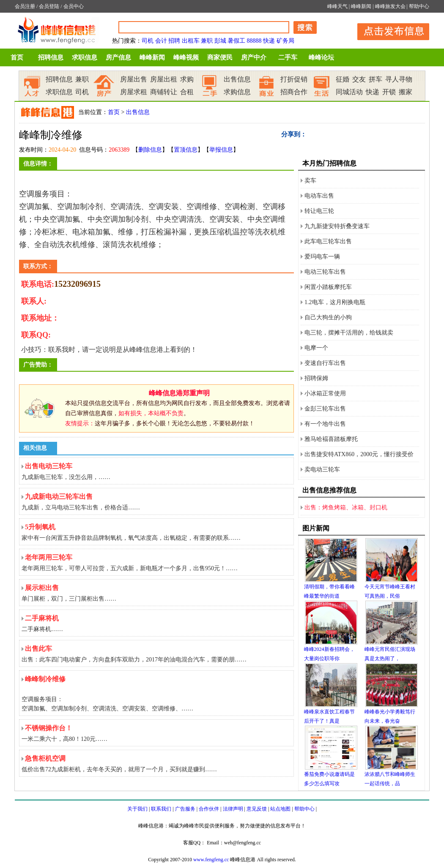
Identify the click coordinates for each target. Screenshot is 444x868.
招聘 (174, 41)
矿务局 (285, 41)
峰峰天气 (337, 6)
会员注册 (25, 6)
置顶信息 (186, 150)
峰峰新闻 (361, 6)
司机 (148, 41)
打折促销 (294, 79)
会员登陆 (49, 6)
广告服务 (185, 809)
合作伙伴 (209, 809)
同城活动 (349, 92)
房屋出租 (164, 79)
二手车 (288, 57)
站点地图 (280, 809)
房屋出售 (134, 79)
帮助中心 (419, 6)
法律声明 (233, 809)
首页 (17, 57)
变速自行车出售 (325, 363)
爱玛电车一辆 (322, 257)
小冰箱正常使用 (325, 393)
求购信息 (237, 92)
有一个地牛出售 (325, 424)
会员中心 (74, 6)
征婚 (343, 79)
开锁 (389, 92)
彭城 (220, 41)
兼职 (207, 41)
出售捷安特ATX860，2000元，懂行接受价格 (359, 456)
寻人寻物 (399, 79)
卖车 (310, 181)
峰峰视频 (186, 57)
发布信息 (389, 30)
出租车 (191, 41)
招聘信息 (51, 57)
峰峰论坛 (321, 57)
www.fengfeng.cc (211, 860)
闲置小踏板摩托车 (328, 287)
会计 (161, 41)
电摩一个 (316, 348)
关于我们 (137, 809)
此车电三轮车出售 (328, 241)
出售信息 (237, 79)
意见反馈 (257, 809)
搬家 (406, 92)
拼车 (375, 79)
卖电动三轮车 (322, 469)
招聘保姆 (316, 378)
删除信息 (150, 150)
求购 (187, 79)
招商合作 (294, 92)
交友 (359, 79)
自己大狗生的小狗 (328, 317)
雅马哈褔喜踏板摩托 (331, 439)
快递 (269, 41)
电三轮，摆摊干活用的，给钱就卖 (349, 333)
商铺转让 (164, 92)
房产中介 (254, 57)
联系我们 (161, 809)
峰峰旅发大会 (390, 6)
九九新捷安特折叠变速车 (337, 226)
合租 (187, 92)
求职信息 (85, 57)
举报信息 (221, 150)
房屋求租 (134, 92)
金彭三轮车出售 (325, 409)
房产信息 (118, 57)
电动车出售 (319, 196)
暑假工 (236, 41)
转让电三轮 (319, 211)
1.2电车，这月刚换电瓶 (335, 302)
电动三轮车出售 (325, 272)
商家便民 (220, 57)
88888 (254, 41)
